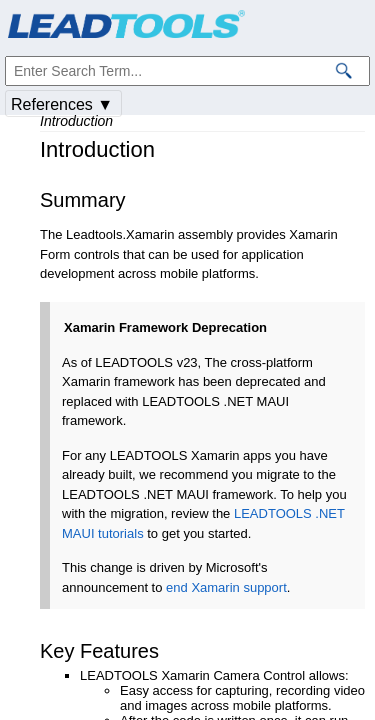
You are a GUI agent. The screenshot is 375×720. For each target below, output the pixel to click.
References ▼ (62, 104)
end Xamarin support (226, 587)
